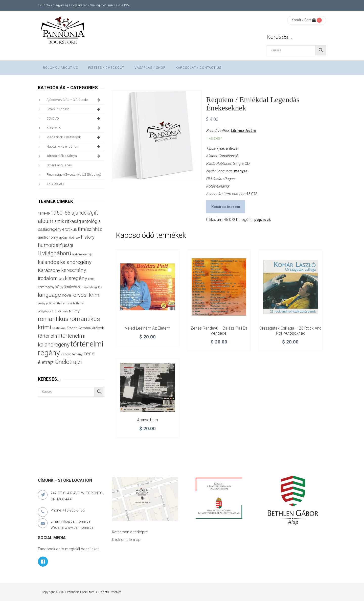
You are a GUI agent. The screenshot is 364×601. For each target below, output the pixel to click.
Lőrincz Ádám (243, 131)
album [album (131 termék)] (46, 221)
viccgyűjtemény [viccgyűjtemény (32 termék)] (72, 354)
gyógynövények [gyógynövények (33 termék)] (70, 237)
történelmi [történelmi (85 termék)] (49, 336)
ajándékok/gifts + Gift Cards (74, 100)
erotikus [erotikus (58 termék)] (70, 229)
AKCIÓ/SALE (56, 184)
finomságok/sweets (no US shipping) (74, 175)
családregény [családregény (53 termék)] (50, 229)
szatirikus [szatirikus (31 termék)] (59, 328)
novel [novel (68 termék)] (67, 295)
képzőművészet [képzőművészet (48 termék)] (69, 287)
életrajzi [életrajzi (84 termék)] (46, 362)
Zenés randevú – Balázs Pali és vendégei (219, 331)
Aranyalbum (147, 420)
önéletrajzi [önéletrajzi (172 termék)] (69, 362)
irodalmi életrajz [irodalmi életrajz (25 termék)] (82, 254)
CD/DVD (74, 119)
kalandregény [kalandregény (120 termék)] (76, 262)
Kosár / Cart (304, 20)
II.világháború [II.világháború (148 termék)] (55, 253)
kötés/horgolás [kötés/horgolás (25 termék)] (93, 287)
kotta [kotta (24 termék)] (91, 279)
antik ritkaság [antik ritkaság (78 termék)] (68, 221)
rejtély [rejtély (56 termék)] (74, 311)
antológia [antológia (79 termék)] (91, 221)
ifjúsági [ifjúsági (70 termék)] (66, 245)
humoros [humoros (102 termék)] (48, 245)
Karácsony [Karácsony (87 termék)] (49, 270)
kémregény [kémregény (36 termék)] (46, 287)
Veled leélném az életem (147, 328)
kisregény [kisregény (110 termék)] (76, 278)
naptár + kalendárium (74, 147)
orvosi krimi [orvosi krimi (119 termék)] (87, 295)
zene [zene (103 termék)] (89, 354)
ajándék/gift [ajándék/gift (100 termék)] (85, 213)
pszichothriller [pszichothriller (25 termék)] (75, 303)
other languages (59, 165)
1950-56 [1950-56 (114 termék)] (61, 213)
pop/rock (263, 220)
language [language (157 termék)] (49, 295)
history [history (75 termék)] (88, 237)
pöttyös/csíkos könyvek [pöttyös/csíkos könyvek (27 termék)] (53, 311)
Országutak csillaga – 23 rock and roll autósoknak (290, 331)
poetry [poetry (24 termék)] (42, 303)
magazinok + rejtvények (74, 137)
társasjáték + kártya (74, 156)
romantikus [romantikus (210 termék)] (53, 319)
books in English (74, 109)
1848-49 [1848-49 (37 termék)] (44, 213)
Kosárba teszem (226, 207)
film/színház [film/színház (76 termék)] (90, 229)
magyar (241, 171)
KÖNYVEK (74, 128)
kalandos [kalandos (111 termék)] (49, 262)
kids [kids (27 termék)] (61, 279)
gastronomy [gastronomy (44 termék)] (48, 237)
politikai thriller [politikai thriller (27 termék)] (56, 303)
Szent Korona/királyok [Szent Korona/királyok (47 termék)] (85, 328)
